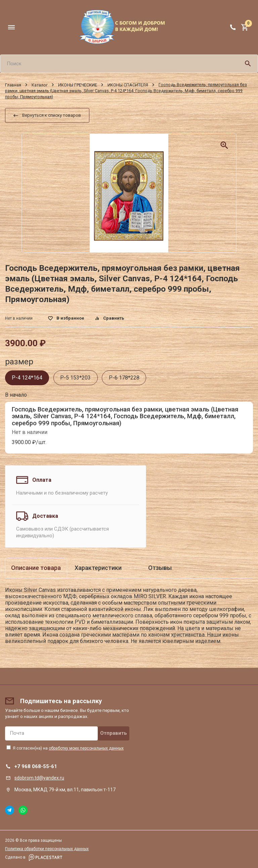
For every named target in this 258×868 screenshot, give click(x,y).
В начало (16, 395)
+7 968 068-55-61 (36, 766)
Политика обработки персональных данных (47, 849)
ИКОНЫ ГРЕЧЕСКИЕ (78, 85)
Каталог (40, 85)
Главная (13, 85)
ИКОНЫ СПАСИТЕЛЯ (128, 85)
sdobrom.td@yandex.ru (39, 778)
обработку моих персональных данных (86, 748)
